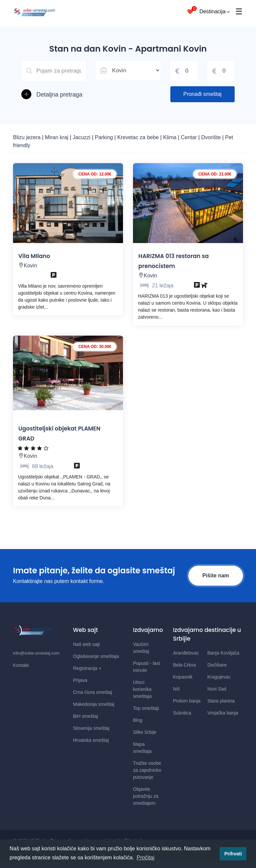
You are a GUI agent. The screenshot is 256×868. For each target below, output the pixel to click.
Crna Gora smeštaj (92, 692)
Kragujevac (219, 677)
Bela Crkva (184, 665)
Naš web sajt (86, 644)
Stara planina (221, 701)
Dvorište (212, 137)
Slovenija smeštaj (91, 728)
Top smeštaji (146, 708)
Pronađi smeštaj (202, 94)
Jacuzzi (82, 137)
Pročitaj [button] (145, 858)
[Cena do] (221, 71)
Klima (170, 137)
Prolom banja (187, 701)
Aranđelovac (186, 653)
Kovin (30, 266)
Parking (104, 137)
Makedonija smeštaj (94, 704)
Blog (138, 720)
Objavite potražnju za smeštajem (146, 796)
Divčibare (217, 665)
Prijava (80, 680)
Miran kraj (57, 137)
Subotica (182, 713)
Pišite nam (216, 576)
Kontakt (21, 665)
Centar (189, 137)
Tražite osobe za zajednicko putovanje (147, 770)
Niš (176, 689)
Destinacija (214, 11)
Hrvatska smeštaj (91, 740)
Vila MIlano (34, 256)
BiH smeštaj (85, 716)
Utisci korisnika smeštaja (142, 689)
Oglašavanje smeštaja (96, 656)
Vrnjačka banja (223, 713)
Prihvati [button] (233, 854)
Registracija (87, 668)
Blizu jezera (27, 137)
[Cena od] (184, 71)
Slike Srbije (145, 732)
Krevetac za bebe (138, 137)
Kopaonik (183, 677)
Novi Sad (217, 689)
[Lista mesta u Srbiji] (128, 70)
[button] (53, 95)
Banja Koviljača (223, 653)
